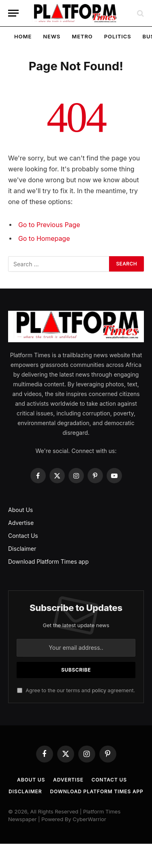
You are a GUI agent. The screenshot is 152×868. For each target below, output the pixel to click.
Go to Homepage (44, 239)
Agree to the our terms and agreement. (76, 690)
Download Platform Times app (48, 561)
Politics (118, 36)
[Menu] (13, 13)
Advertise (21, 523)
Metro (82, 36)
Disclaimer (22, 549)
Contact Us (23, 536)
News (52, 36)
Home (23, 36)
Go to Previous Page (49, 225)
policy (99, 690)
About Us (20, 510)
